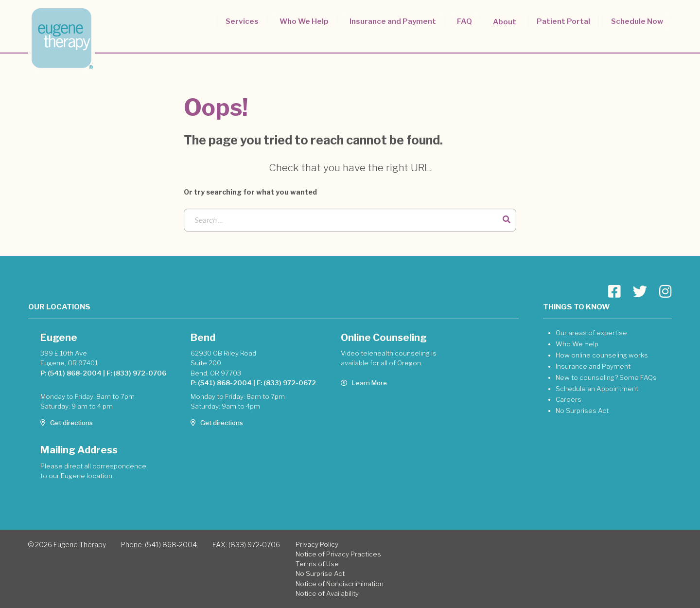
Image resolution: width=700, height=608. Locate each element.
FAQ (466, 21)
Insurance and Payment (395, 21)
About (505, 21)
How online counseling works (602, 355)
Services (245, 21)
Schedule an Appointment (597, 389)
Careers (569, 399)
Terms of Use (317, 564)
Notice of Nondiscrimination (340, 584)
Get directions (67, 423)
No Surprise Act (320, 573)
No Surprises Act (582, 411)
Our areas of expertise (591, 333)
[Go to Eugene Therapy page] (614, 292)
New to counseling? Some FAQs (606, 377)
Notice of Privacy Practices (338, 554)
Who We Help (306, 21)
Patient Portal (564, 21)
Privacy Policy (317, 544)
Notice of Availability (327, 593)
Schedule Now (637, 21)
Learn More (364, 383)
